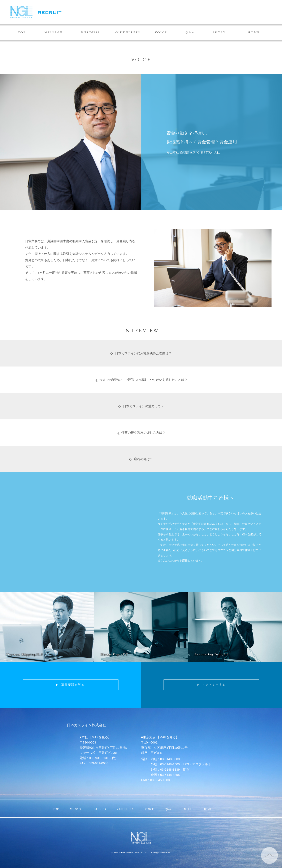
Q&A (190, 32)
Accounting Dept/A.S (212, 654)
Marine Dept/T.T (114, 654)
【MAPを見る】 (100, 737)
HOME (254, 32)
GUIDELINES (128, 32)
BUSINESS (91, 32)
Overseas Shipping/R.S (25, 654)
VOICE (161, 32)
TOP (22, 32)
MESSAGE (53, 32)
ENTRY (219, 32)
